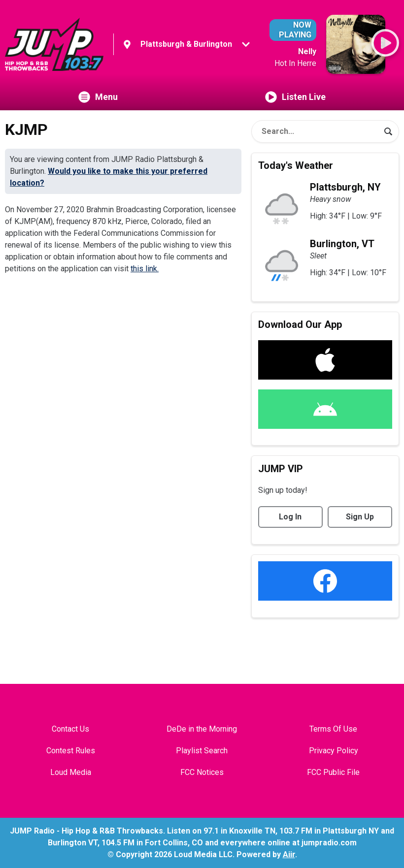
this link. (145, 269)
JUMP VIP (281, 469)
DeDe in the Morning (202, 729)
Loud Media (71, 772)
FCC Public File (333, 772)
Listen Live (295, 97)
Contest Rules (71, 751)
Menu (98, 97)
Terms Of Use (333, 729)
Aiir (289, 854)
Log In (290, 517)
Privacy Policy (334, 751)
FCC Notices (202, 772)
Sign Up (360, 517)
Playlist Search (202, 751)
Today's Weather (296, 165)
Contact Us (70, 729)
